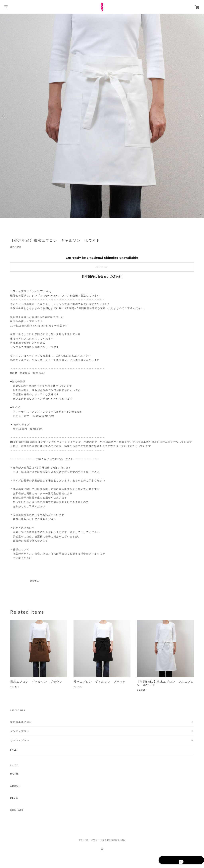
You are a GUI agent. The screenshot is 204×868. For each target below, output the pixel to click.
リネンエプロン (20, 740)
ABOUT (15, 786)
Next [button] (200, 116)
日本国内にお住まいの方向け (102, 276)
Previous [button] (4, 116)
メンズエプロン (20, 731)
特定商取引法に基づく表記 (113, 840)
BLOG (14, 798)
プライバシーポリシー (89, 840)
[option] (102, 116)
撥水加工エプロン (21, 722)
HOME (14, 774)
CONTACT (17, 810)
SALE (13, 750)
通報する (34, 581)
